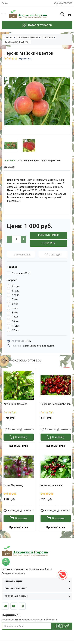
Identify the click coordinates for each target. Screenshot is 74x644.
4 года (16, 295)
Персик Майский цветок (16, 42)
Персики (49, 37)
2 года (16, 286)
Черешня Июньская (52, 485)
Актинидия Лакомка (15, 404)
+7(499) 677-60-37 (63, 3)
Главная (9, 37)
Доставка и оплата (28, 160)
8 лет (15, 313)
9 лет (15, 317)
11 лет (16, 326)
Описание (9, 160)
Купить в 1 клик (49, 235)
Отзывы (25, 59)
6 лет (15, 304)
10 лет (16, 321)
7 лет (15, 308)
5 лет (15, 299)
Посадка (12, 267)
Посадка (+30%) (21, 273)
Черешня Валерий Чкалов (56, 404)
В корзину (49, 243)
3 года (16, 291)
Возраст (12, 280)
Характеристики (51, 160)
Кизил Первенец (13, 485)
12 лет (16, 330)
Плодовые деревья (29, 37)
